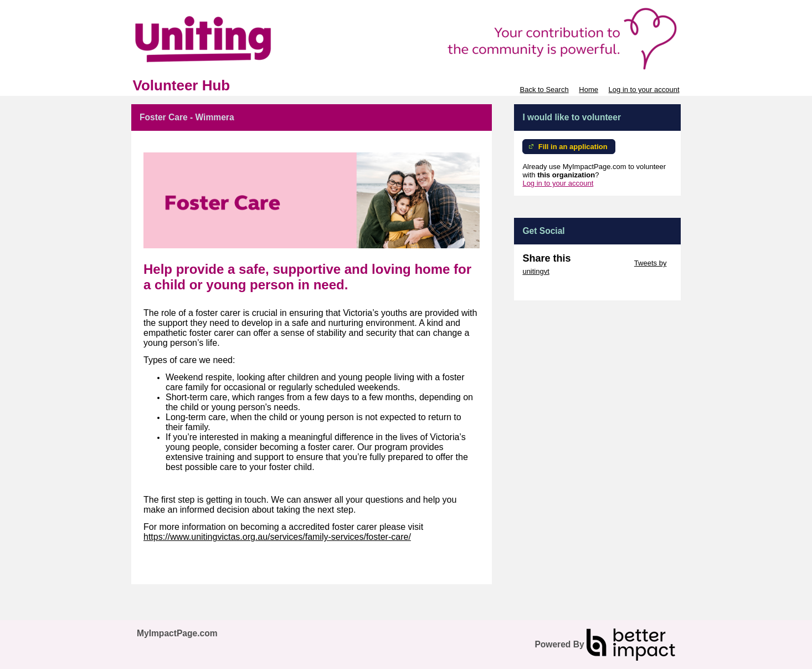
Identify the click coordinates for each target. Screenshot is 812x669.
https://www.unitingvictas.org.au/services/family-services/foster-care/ (277, 537)
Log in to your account (644, 90)
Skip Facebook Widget (558, 288)
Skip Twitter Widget (601, 263)
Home (589, 90)
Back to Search (544, 90)
